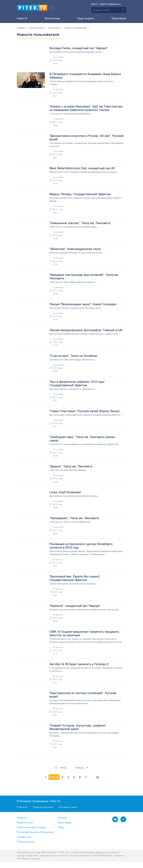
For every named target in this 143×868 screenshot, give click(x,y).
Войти (94, 4)
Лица (61, 827)
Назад (61, 768)
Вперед (82, 768)
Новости (22, 18)
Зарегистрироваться (110, 4)
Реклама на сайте (68, 807)
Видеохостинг (25, 823)
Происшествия (25, 842)
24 (97, 777)
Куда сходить (86, 18)
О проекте (22, 807)
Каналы (62, 818)
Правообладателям (43, 807)
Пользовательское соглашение (35, 832)
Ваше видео (65, 823)
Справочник (24, 837)
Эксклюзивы (52, 18)
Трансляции (119, 18)
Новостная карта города (31, 827)
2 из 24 (54, 777)
